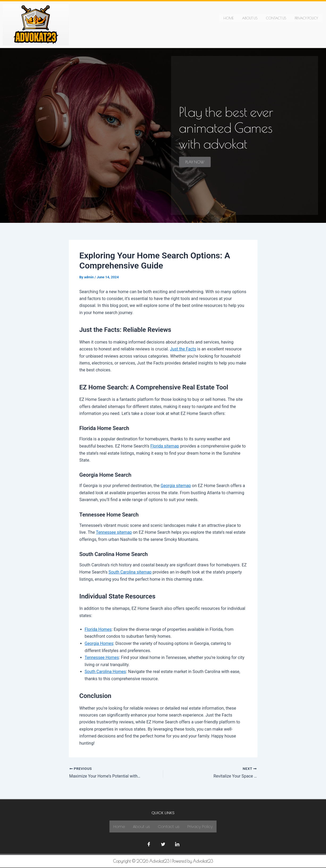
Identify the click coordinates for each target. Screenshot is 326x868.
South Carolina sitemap (131, 572)
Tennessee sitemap (114, 532)
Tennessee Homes (102, 657)
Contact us (276, 18)
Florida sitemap (165, 446)
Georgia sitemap (176, 486)
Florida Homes (99, 629)
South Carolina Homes (106, 671)
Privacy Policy (306, 18)
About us (250, 18)
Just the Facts (183, 349)
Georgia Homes (100, 643)
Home (228, 18)
